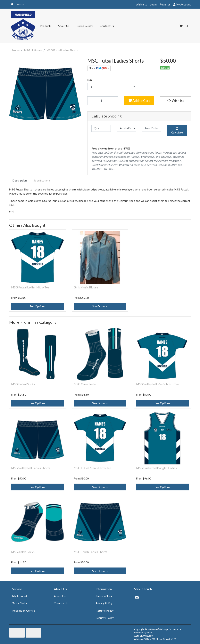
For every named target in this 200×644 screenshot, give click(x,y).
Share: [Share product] (98, 68)
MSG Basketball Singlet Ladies (156, 468)
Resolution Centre (24, 611)
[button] (175, 101)
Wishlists (141, 4)
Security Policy (105, 618)
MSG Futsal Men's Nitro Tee (92, 468)
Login (153, 4)
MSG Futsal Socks (23, 384)
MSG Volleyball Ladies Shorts (31, 468)
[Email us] (137, 597)
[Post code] (152, 128)
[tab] (20, 180)
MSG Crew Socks (85, 384)
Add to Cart (139, 101)
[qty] (101, 128)
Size (90, 80)
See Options (37, 306)
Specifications (42, 180)
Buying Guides (85, 26)
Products (46, 26)
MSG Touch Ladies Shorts (90, 552)
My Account (20, 596)
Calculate (177, 131)
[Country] (126, 128)
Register (165, 4)
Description (20, 180)
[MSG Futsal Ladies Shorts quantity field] (103, 101)
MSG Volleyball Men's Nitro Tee (158, 384)
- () (184, 26)
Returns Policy (105, 611)
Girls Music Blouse (86, 287)
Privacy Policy (104, 603)
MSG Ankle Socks (23, 552)
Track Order (20, 603)
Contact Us (107, 26)
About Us (64, 26)
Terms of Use (104, 596)
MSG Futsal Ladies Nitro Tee (30, 287)
